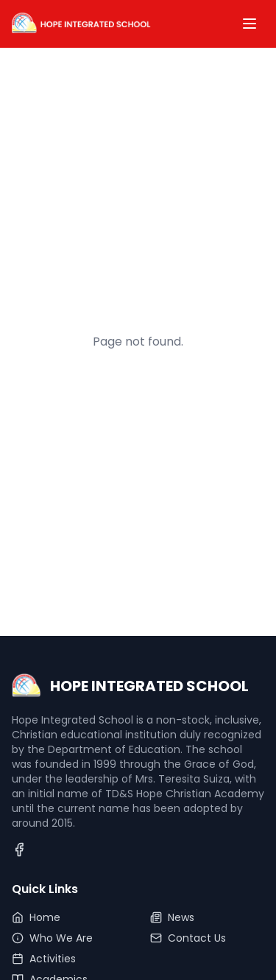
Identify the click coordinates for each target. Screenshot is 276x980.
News (172, 917)
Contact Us (188, 938)
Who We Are (52, 938)
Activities (44, 959)
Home (36, 917)
